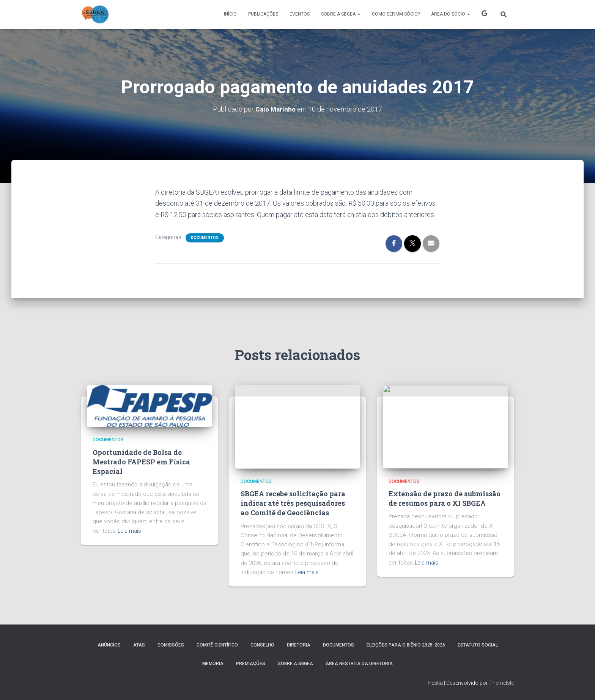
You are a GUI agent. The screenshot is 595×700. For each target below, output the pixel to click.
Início (230, 14)
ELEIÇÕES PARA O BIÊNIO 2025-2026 (406, 645)
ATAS (139, 645)
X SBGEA (484, 14)
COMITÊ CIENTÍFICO (217, 645)
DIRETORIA (299, 645)
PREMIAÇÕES (251, 664)
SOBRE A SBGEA (341, 14)
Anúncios (109, 645)
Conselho (262, 645)
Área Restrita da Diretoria (359, 664)
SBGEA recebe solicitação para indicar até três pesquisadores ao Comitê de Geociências (293, 503)
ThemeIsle (501, 683)
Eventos (300, 14)
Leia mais (130, 531)
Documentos (205, 238)
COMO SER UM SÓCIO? (396, 14)
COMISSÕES (171, 645)
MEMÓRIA (213, 664)
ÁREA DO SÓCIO (451, 14)
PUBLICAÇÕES (263, 14)
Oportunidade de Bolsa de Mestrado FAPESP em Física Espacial (141, 462)
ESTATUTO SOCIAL (478, 645)
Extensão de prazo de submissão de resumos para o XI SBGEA (445, 498)
